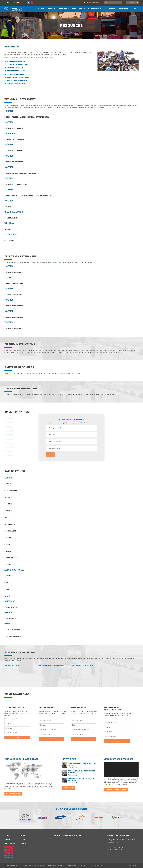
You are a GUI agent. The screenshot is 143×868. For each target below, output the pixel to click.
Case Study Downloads (16, 71)
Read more (67, 788)
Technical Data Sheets (16, 61)
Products (63, 9)
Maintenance (94, 9)
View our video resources (115, 790)
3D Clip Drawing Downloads (18, 77)
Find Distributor (13, 793)
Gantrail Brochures (15, 68)
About (40, 9)
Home (7, 836)
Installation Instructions (18, 65)
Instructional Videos (16, 74)
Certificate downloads (16, 84)
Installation (78, 9)
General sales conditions (76, 865)
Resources (123, 9)
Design (51, 9)
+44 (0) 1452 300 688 (14, 3)
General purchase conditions (57, 865)
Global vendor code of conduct (95, 865)
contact (55, 263)
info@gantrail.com (115, 850)
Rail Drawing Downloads (17, 81)
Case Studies (110, 9)
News (23, 836)
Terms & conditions (40, 865)
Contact (135, 9)
